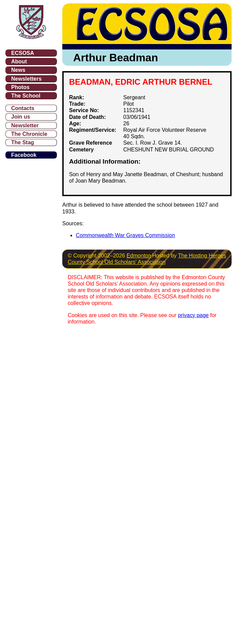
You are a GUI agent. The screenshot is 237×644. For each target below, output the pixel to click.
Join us (21, 117)
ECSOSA (23, 53)
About (19, 61)
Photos (20, 87)
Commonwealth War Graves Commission (125, 235)
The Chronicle (29, 134)
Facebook (24, 155)
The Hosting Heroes (202, 256)
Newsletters (26, 79)
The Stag (23, 142)
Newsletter (25, 126)
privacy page (193, 315)
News (18, 70)
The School (26, 96)
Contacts (23, 108)
